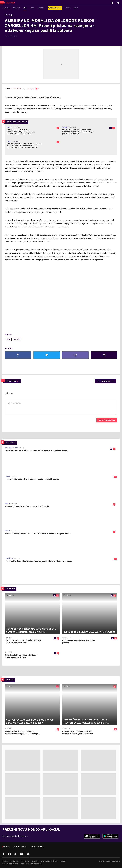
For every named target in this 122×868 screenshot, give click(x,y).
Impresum (25, 861)
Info (6, 15)
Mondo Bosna (37, 847)
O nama (5, 861)
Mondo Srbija (20, 847)
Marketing (15, 861)
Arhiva (63, 861)
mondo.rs (31, 89)
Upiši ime (9, 393)
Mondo (6, 847)
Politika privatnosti (10, 864)
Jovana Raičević (16, 89)
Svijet (11, 15)
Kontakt (35, 861)
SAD (8, 340)
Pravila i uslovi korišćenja (31, 864)
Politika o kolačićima (50, 861)
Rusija (17, 340)
